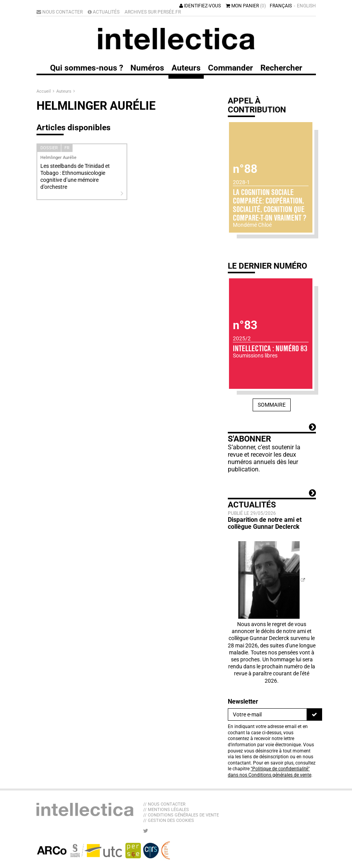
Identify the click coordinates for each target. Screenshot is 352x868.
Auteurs (64, 91)
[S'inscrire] (314, 714)
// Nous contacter (164, 804)
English (306, 6)
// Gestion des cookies (169, 821)
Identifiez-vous (200, 6)
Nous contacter (60, 12)
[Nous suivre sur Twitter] (146, 831)
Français (281, 6)
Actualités (104, 12)
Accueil (44, 91)
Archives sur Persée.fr (153, 12)
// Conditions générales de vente (181, 815)
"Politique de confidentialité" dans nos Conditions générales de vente (270, 772)
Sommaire (272, 405)
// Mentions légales (166, 810)
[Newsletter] (267, 714)
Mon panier (246, 6)
